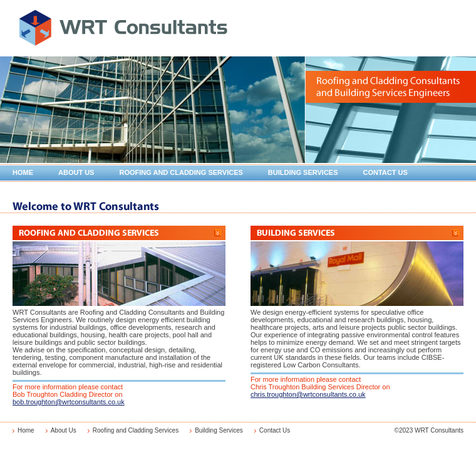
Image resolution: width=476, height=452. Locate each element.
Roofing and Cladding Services (181, 172)
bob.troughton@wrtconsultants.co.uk (69, 402)
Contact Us (385, 172)
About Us (76, 172)
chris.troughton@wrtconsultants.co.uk (308, 394)
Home (23, 172)
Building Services (303, 172)
